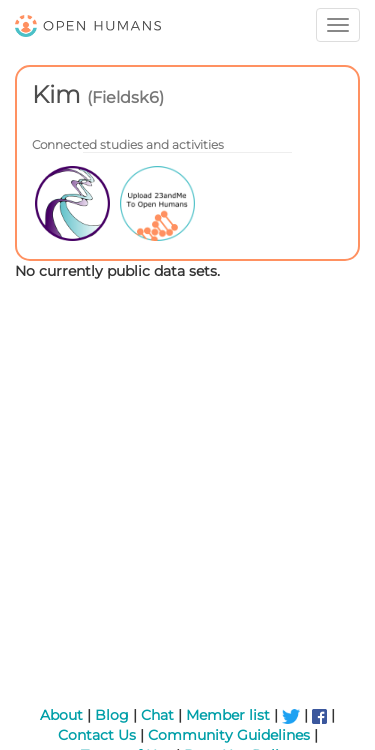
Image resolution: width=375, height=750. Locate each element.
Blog (112, 715)
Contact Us (97, 735)
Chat (157, 715)
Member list (228, 715)
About (61, 715)
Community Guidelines (229, 735)
